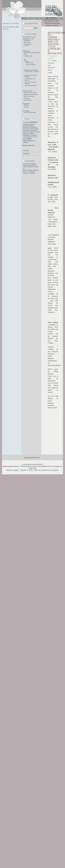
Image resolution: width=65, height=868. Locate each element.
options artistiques (29, 134)
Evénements (28, 100)
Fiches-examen (31, 64)
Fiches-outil (28, 56)
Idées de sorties (29, 96)
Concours (27, 98)
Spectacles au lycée (30, 92)
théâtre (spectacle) (27, 140)
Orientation (26, 104)
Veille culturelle (28, 91)
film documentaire (33, 129)
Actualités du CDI (28, 39)
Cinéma (27, 122)
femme (25, 129)
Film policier (26, 130)
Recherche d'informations (32, 53)
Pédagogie (26, 51)
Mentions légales (13, 470)
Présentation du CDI (29, 37)
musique (32, 132)
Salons (26, 105)
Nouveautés (28, 44)
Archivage (26, 111)
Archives (26, 154)
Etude (27, 61)
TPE (25, 54)
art (24, 122)
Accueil (26, 150)
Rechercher (31, 23)
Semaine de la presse (32, 72)
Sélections (27, 42)
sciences (35, 137)
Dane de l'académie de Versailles (46, 470)
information (34, 130)
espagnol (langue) (28, 126)
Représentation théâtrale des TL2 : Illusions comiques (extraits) (31, 172)
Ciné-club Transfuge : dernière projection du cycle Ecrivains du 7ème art (30, 166)
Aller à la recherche (54, 18)
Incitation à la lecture (30, 75)
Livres (27, 46)
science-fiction (27, 137)
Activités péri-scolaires (31, 94)
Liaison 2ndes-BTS (31, 85)
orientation (34, 135)
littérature (26, 132)
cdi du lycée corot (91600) (51, 11)
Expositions (27, 40)
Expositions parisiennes (30, 127)
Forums (26, 107)
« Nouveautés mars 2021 (51, 21)
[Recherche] (28, 28)
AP (25, 60)
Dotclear (37, 458)
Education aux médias (31, 70)
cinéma (33, 122)
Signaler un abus (27, 470)
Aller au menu (42, 18)
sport (24, 139)
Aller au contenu (32, 18)
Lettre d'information (30, 112)
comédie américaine (29, 124)
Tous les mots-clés (28, 145)
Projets (27, 77)
